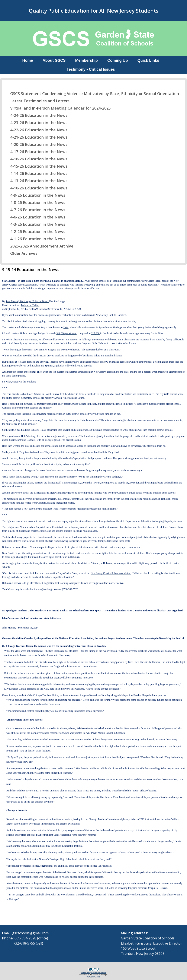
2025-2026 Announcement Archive (39, 246)
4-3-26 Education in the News (35, 224)
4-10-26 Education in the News (36, 188)
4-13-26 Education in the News (36, 181)
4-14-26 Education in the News (36, 173)
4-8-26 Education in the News (35, 202)
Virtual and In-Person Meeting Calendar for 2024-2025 (58, 108)
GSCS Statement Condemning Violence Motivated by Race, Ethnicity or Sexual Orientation (92, 94)
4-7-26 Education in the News (35, 210)
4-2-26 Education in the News (35, 231)
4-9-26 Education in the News (35, 195)
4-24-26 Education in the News (36, 115)
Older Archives (21, 253)
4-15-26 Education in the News (36, 166)
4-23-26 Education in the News (36, 123)
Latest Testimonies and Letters (37, 101)
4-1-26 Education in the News (35, 239)
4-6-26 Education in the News (35, 217)
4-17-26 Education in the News (36, 152)
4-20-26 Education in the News (36, 144)
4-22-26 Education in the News (36, 130)
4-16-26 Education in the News (36, 159)
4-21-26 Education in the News (36, 137)
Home (28, 60)
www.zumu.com (94, 977)
